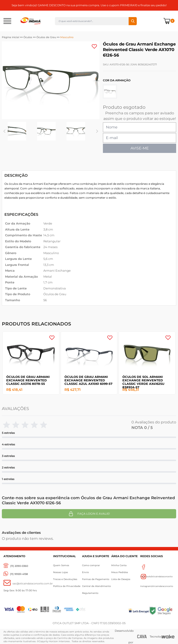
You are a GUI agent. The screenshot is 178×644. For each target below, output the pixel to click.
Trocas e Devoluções (65, 579)
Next (97, 131)
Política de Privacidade (67, 586)
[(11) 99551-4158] (16, 574)
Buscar (133, 21)
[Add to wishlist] (94, 46)
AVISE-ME (140, 148)
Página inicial (11, 37)
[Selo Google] (162, 611)
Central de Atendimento (96, 586)
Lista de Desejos (121, 579)
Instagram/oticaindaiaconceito (157, 577)
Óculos (28, 37)
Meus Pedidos (120, 572)
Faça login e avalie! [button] (89, 514)
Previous (4, 131)
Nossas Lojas (60, 572)
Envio (85, 572)
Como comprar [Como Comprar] (91, 565)
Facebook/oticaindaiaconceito (156, 567)
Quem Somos (61, 565)
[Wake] (168, 637)
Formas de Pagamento (96, 579)
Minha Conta (119, 565)
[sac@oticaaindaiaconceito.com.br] (28, 584)
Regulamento (90, 593)
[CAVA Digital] (142, 636)
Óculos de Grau (46, 37)
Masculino (67, 37)
